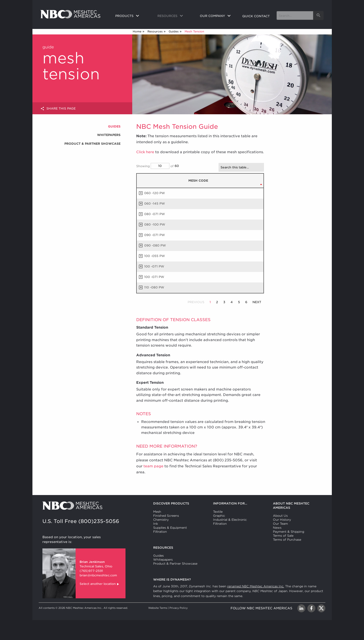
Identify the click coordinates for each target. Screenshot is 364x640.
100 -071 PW (154, 286)
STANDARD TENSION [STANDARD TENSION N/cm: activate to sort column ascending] (248, 191)
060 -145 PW (155, 223)
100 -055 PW (155, 276)
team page (153, 486)
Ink (156, 544)
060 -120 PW (155, 213)
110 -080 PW (154, 307)
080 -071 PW (155, 234)
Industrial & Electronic (230, 540)
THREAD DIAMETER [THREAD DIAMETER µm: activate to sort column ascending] (221, 191)
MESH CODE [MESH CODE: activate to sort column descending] (151, 191)
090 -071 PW (155, 255)
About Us (280, 536)
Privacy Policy (179, 628)
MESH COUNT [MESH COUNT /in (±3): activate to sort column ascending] (177, 191)
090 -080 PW (155, 265)
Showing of (155, 166)
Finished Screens (166, 536)
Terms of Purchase (287, 560)
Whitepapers (109, 135)
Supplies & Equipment (170, 548)
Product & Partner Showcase (92, 144)
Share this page (58, 109)
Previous (196, 322)
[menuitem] (132, 16)
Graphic (219, 536)
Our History (282, 540)
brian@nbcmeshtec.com (98, 595)
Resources (155, 31)
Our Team (280, 544)
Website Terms (158, 628)
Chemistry (161, 540)
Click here (145, 152)
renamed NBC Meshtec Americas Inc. (256, 606)
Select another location (100, 604)
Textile (218, 532)
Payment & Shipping (289, 552)
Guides (174, 31)
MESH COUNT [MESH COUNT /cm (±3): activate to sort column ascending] (198, 191)
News (277, 548)
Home (137, 31)
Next (257, 322)
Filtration (160, 552)
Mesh (157, 532)
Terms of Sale (283, 556)
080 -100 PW (155, 244)
